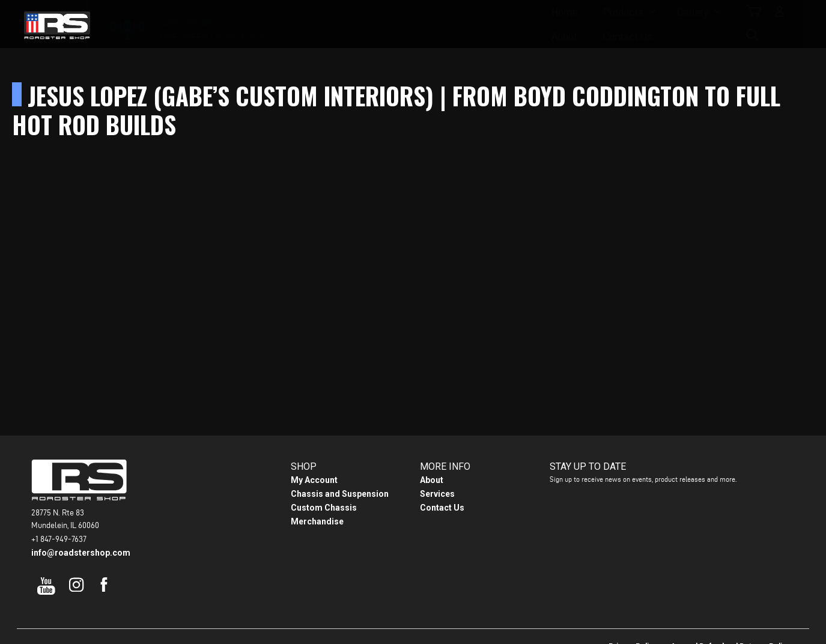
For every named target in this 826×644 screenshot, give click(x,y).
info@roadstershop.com (81, 553)
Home (285, 24)
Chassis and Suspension (340, 494)
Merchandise (317, 521)
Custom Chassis (324, 508)
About (476, 24)
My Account (314, 480)
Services (437, 494)
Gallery (413, 24)
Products (343, 24)
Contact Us (539, 24)
